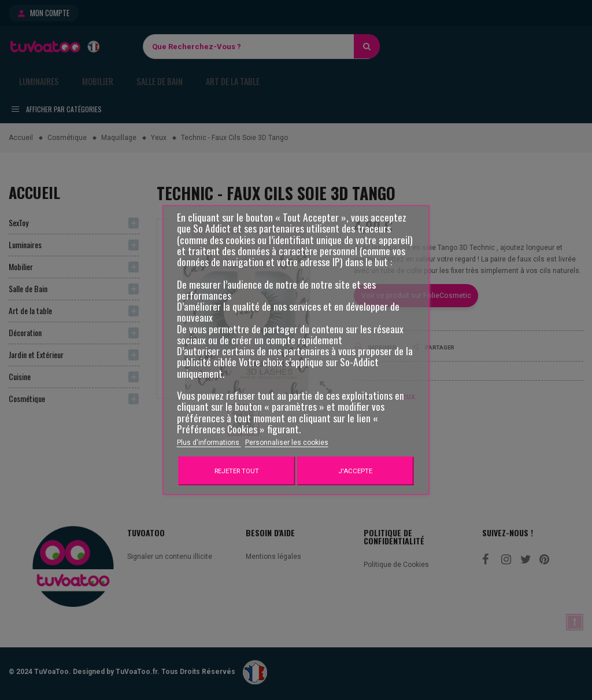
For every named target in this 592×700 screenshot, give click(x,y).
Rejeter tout (237, 471)
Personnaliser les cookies (287, 443)
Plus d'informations (209, 443)
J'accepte (355, 471)
